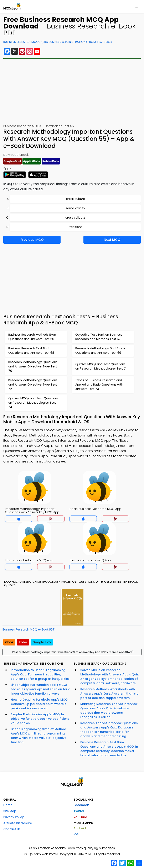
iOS (76, 834)
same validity (75, 208)
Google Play (42, 642)
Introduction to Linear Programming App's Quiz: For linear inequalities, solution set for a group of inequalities (40, 674)
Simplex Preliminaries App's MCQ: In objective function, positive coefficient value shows (40, 719)
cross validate (75, 218)
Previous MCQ (32, 240)
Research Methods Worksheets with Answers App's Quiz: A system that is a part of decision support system (109, 694)
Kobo (23, 642)
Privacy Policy (14, 817)
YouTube (80, 817)
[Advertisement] (72, 91)
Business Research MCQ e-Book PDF (29, 629)
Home (8, 805)
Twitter (79, 811)
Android (80, 828)
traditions (75, 227)
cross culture (75, 199)
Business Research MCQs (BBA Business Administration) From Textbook (58, 42)
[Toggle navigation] (137, 6)
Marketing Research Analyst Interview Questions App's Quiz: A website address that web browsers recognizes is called (109, 710)
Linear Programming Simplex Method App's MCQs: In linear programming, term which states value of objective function (39, 736)
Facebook (81, 805)
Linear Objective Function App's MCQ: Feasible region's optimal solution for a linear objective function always (41, 689)
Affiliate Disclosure (18, 823)
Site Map (10, 811)
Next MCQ (112, 240)
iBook (9, 642)
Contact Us (12, 829)
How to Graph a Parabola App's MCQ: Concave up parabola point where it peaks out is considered (40, 704)
